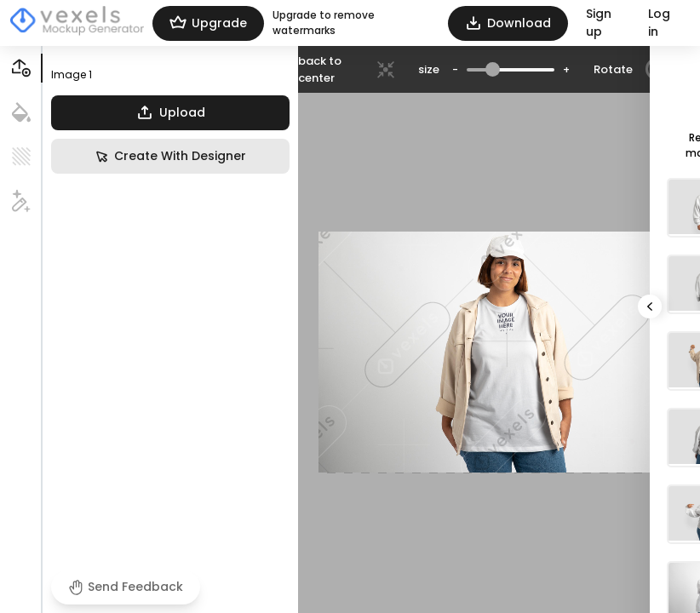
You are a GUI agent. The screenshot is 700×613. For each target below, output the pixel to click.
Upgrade (208, 23)
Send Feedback (126, 587)
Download (508, 23)
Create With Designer (170, 156)
